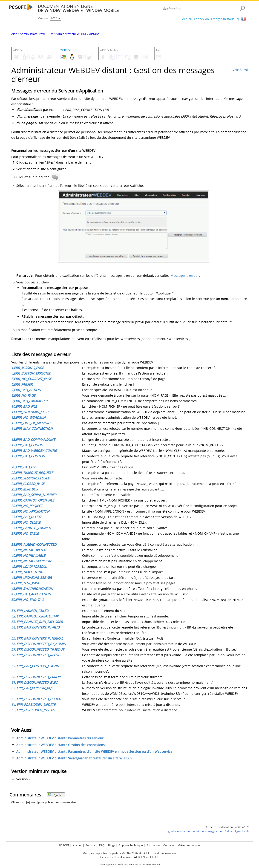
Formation (153, 845)
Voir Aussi (240, 70)
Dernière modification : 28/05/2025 (227, 827)
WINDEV (123, 864)
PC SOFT (64, 845)
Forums (91, 845)
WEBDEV (134, 864)
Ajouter (55, 795)
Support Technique (131, 845)
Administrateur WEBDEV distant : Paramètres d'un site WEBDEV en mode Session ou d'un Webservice (94, 751)
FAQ (102, 845)
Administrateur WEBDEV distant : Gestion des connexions (60, 745)
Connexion (201, 19)
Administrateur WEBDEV (36, 34)
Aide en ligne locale (237, 831)
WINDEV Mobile (151, 864)
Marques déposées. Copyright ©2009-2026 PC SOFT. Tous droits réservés (129, 853)
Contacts (169, 845)
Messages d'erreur (185, 275)
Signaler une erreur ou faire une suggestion (194, 831)
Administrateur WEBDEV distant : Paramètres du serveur (60, 738)
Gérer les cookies (189, 845)
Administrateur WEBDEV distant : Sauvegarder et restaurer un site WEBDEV (74, 758)
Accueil (187, 19)
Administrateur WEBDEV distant (77, 34)
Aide (14, 34)
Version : (44, 18)
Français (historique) (225, 19)
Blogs (112, 845)
